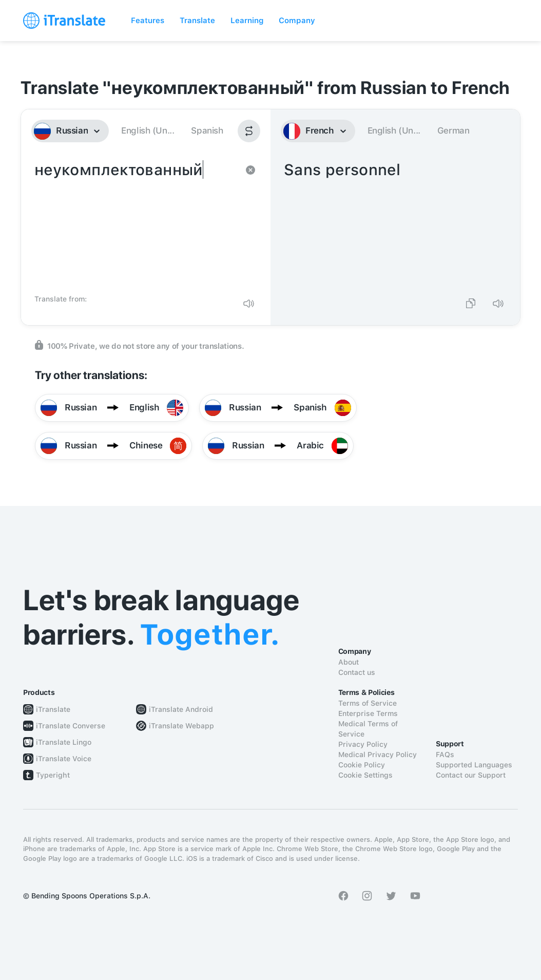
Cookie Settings (365, 775)
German (453, 130)
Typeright (53, 775)
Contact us (357, 672)
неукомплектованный (136, 224)
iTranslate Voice (64, 759)
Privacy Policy (363, 744)
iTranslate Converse (71, 726)
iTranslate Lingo (64, 742)
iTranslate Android (181, 709)
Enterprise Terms (368, 713)
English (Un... (148, 130)
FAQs (445, 755)
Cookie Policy (362, 765)
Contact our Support (471, 775)
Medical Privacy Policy (378, 755)
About (349, 662)
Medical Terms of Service (368, 729)
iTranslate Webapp (181, 726)
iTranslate (53, 709)
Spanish (207, 130)
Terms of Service (368, 703)
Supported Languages (474, 765)
